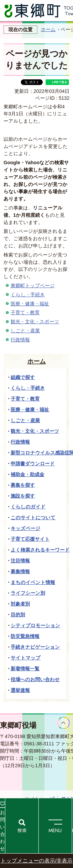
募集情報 (20, 571)
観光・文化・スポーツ (35, 322)
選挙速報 (20, 690)
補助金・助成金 (27, 474)
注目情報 (20, 561)
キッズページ (25, 528)
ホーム (48, 29)
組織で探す (23, 377)
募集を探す (23, 485)
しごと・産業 (25, 331)
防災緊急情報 (25, 636)
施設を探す (23, 496)
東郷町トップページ (33, 286)
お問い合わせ (2, 830)
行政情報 (20, 340)
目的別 (18, 615)
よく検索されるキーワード (40, 550)
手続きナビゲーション (35, 647)
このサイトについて (33, 518)
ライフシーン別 (28, 593)
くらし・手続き (28, 295)
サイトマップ (26, 658)
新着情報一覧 (25, 669)
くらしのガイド (28, 507)
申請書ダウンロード (33, 464)
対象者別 (20, 604)
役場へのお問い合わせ (35, 679)
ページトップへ (63, 723)
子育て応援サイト (30, 539)
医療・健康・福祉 (30, 304)
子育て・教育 (25, 312)
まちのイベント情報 (33, 582)
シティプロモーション (35, 625)
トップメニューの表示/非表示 (36, 861)
